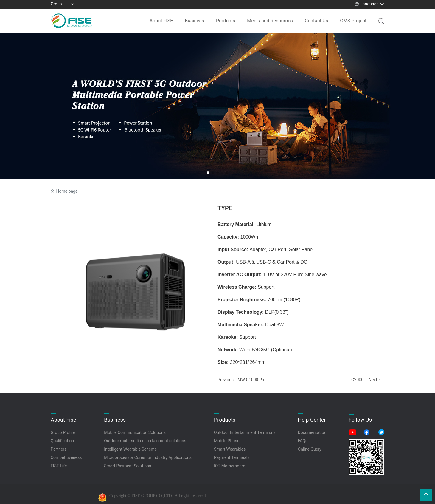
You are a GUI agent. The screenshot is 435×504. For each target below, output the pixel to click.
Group (56, 4)
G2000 (357, 380)
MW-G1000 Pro (251, 380)
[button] (208, 173)
